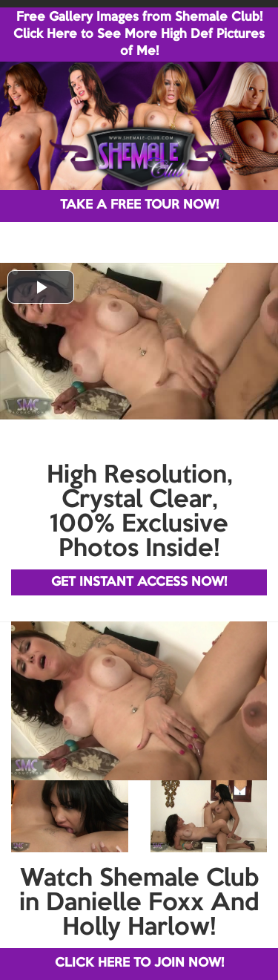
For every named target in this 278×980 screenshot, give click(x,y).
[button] (41, 287)
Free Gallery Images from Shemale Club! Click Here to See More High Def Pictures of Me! (139, 35)
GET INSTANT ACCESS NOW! (139, 582)
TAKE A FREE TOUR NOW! (139, 205)
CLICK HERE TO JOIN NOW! (139, 963)
